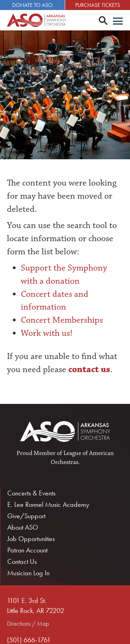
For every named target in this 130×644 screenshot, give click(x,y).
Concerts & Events (31, 493)
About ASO (23, 527)
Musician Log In (28, 573)
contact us (88, 369)
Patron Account (27, 550)
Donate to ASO (32, 5)
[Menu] (118, 22)
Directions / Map (28, 623)
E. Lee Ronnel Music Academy (48, 504)
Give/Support (26, 516)
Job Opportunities (31, 539)
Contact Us (22, 561)
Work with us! (47, 333)
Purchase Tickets (98, 5)
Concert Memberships (62, 320)
